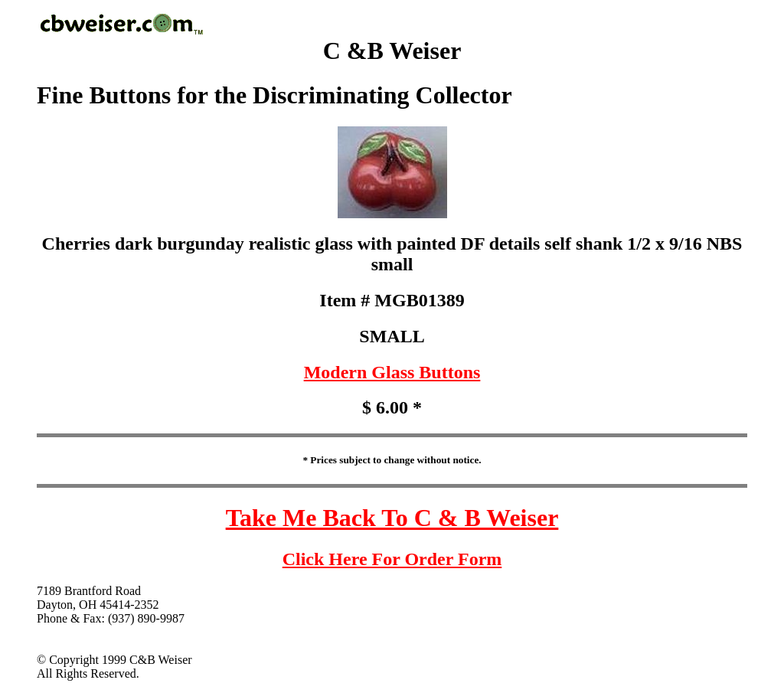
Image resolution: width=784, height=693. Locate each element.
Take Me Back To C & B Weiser (392, 518)
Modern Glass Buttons (392, 372)
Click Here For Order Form (392, 559)
